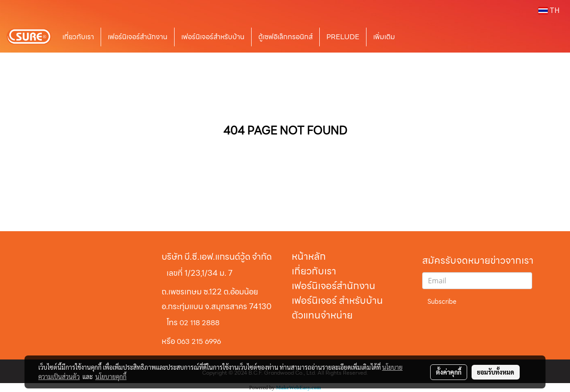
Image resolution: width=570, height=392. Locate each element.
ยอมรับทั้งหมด (496, 372)
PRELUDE (343, 37)
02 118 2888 (199, 323)
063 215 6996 (199, 341)
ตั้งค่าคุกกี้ (449, 372)
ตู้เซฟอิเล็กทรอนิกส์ (285, 37)
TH (549, 11)
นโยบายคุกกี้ (111, 376)
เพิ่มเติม (384, 37)
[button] (415, 37)
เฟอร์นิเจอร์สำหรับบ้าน (213, 37)
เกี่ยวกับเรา (78, 37)
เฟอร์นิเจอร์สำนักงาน (138, 37)
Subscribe (442, 302)
